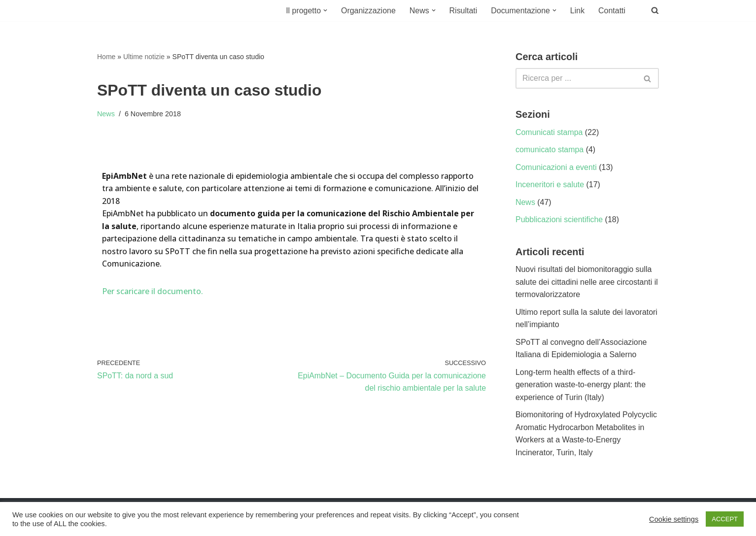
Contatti (612, 11)
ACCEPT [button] (725, 519)
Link (577, 11)
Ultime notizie (144, 57)
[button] (324, 10)
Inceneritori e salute (550, 185)
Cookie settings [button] (674, 519)
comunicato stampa (550, 150)
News (106, 114)
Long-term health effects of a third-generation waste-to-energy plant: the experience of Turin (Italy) (581, 385)
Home (106, 57)
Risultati (463, 11)
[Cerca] (576, 78)
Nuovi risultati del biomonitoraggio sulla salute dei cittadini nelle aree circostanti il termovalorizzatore (587, 282)
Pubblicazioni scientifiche (559, 220)
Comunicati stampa (549, 132)
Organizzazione (367, 11)
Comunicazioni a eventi (556, 167)
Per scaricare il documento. (153, 292)
